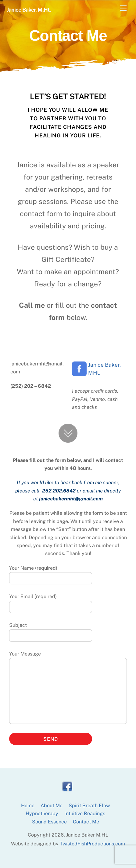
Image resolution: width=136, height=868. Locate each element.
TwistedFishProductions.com (92, 844)
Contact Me (86, 822)
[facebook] (67, 787)
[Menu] (123, 8)
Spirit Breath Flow (89, 806)
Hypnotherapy (42, 814)
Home (28, 806)
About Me (52, 806)
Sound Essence (49, 822)
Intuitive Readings (85, 814)
